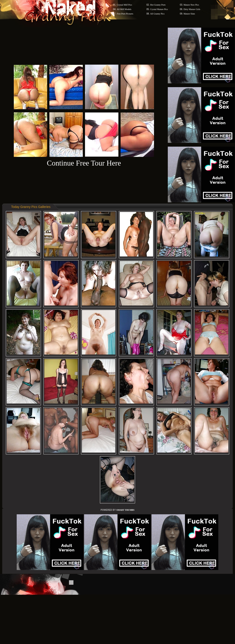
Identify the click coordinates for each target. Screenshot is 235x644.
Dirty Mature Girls (192, 9)
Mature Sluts (189, 14)
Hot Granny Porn (158, 5)
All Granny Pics (157, 14)
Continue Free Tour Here (84, 163)
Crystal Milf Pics (124, 5)
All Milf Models (124, 9)
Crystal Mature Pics (159, 9)
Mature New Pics (191, 5)
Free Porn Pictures (125, 14)
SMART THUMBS (125, 510)
